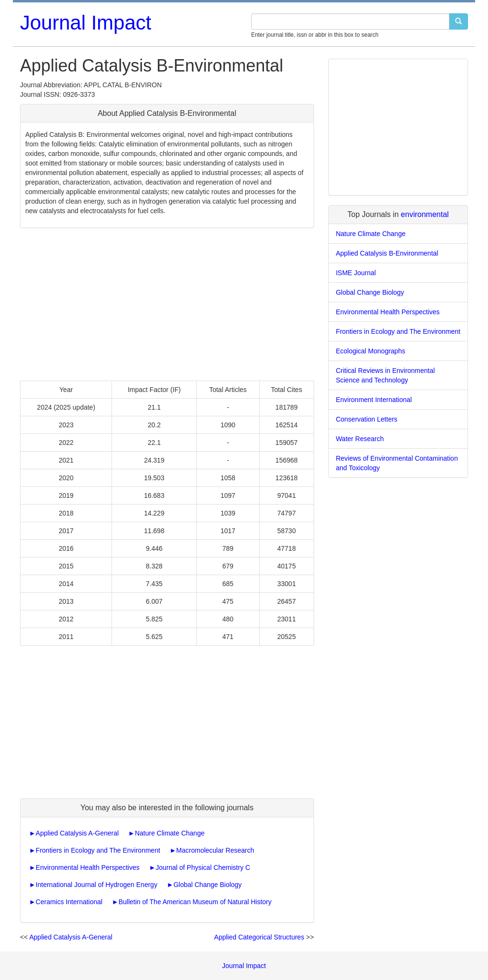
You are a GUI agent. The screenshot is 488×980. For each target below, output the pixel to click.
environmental (425, 214)
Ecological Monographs (371, 351)
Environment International (374, 400)
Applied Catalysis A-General (77, 833)
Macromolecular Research (215, 850)
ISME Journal (356, 273)
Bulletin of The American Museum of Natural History (195, 902)
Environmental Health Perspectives (88, 867)
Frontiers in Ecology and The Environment (98, 850)
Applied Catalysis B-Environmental (387, 253)
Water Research (360, 439)
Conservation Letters (367, 419)
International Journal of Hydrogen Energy (97, 885)
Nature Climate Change (170, 833)
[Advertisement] (167, 304)
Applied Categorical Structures (259, 937)
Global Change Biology (208, 885)
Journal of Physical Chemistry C (203, 867)
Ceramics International (69, 902)
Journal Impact (86, 23)
